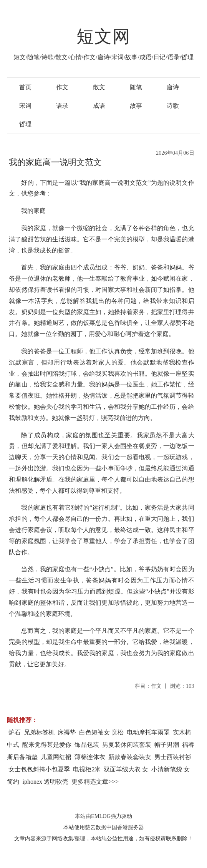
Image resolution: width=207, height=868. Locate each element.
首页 (25, 87)
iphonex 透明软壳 (45, 782)
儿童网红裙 (56, 757)
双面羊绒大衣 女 (126, 769)
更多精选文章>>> (95, 782)
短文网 (104, 37)
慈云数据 (96, 827)
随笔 (136, 87)
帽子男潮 (167, 745)
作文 (62, 87)
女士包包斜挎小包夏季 (39, 769)
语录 (62, 106)
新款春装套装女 (130, 757)
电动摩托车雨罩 (148, 732)
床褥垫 (67, 732)
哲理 (25, 124)
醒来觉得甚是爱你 (47, 745)
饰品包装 (87, 745)
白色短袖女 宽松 (101, 732)
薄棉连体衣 (90, 757)
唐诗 (173, 87)
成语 (99, 106)
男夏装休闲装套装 (127, 745)
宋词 (25, 106)
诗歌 (173, 106)
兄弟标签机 (39, 732)
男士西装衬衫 (173, 757)
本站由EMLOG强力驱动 (103, 816)
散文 (99, 87)
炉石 (15, 732)
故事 (136, 106)
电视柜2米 (87, 769)
